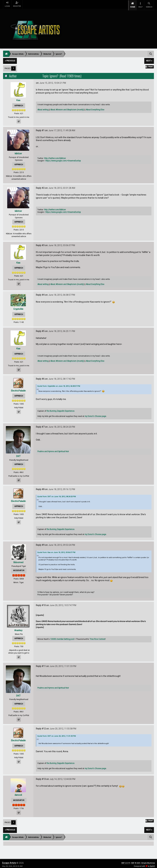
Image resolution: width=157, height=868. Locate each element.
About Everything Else (95, 108)
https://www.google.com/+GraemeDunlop (63, 159)
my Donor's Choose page (95, 414)
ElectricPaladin (18, 389)
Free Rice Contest (98, 637)
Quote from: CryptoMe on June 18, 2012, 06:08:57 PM (59, 384)
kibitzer (18, 152)
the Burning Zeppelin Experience (60, 409)
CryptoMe (18, 307)
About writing (43, 108)
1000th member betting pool (62, 637)
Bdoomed (18, 560)
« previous (10, 59)
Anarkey (18, 628)
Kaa (18, 98)
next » (149, 59)
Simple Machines (148, 861)
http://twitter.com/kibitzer (55, 156)
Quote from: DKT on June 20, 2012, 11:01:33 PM (56, 734)
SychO (152, 864)
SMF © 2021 (136, 861)
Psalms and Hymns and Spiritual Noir (53, 450)
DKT (18, 454)
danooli (18, 793)
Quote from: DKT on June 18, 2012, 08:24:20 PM (56, 495)
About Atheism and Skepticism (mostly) (67, 108)
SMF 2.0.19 (125, 861)
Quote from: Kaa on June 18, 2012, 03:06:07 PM (56, 550)
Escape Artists (9, 861)
